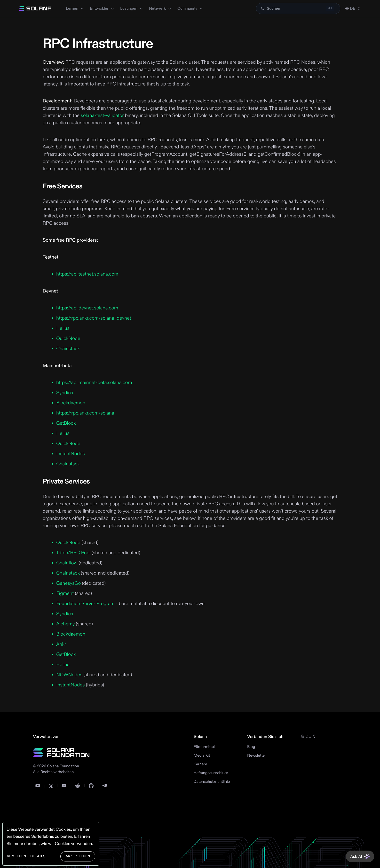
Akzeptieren (78, 856)
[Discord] (64, 786)
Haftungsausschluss (211, 773)
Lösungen (132, 8)
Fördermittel (204, 747)
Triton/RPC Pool (73, 553)
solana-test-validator (102, 116)
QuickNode (68, 339)
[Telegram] (105, 786)
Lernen (75, 8)
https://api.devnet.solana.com (87, 308)
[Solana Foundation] (61, 753)
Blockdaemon (71, 403)
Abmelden (16, 856)
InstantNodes (71, 454)
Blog (251, 747)
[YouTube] (38, 786)
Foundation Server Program (85, 604)
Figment (65, 594)
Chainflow (67, 563)
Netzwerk (160, 8)
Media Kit (202, 756)
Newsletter (257, 756)
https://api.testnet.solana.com (87, 274)
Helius (63, 328)
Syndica (65, 393)
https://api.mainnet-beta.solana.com (94, 383)
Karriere (200, 764)
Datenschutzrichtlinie (212, 782)
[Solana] (35, 8)
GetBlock (66, 423)
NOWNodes (69, 675)
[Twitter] (51, 786)
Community (190, 8)
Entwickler (102, 8)
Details (38, 856)
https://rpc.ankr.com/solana (85, 413)
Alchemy (65, 624)
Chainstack (68, 349)
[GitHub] (91, 786)
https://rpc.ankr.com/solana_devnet (94, 318)
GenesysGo (68, 583)
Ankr (61, 644)
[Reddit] (78, 786)
